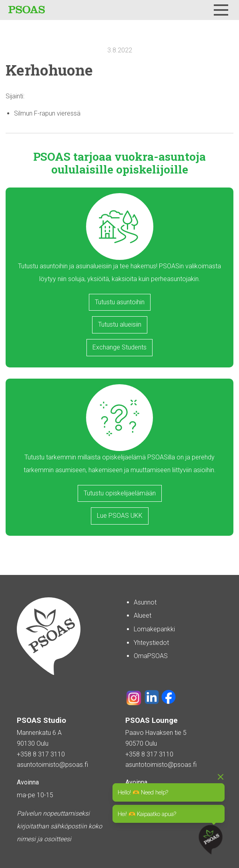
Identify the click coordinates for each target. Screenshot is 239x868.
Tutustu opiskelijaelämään (120, 493)
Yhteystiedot (151, 643)
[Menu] (221, 10)
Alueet (143, 616)
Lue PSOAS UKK (120, 516)
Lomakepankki (154, 629)
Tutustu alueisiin (120, 324)
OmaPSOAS (151, 656)
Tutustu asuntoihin (120, 302)
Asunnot (145, 602)
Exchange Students (119, 347)
